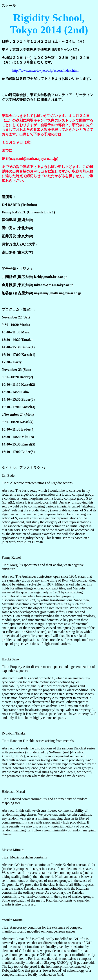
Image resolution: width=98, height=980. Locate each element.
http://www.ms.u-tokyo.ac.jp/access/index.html (45, 70)
